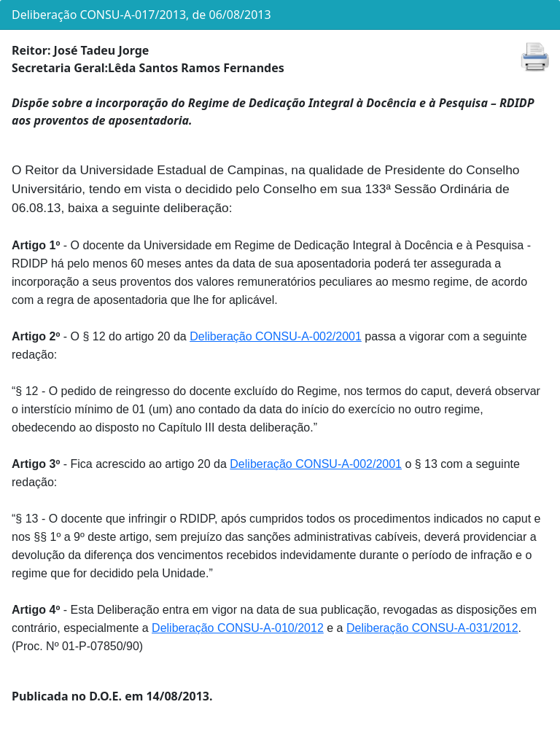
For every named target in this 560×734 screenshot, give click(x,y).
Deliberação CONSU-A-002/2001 (276, 336)
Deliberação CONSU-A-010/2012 (238, 628)
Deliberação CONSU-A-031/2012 (432, 628)
